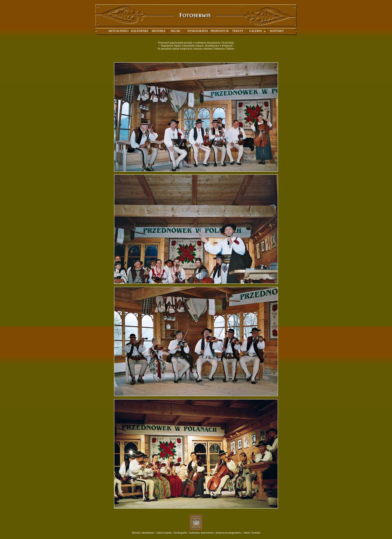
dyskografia (181, 533)
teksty (246, 533)
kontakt (256, 533)
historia (136, 533)
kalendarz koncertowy (202, 533)
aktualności (148, 533)
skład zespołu (164, 533)
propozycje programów (228, 533)
